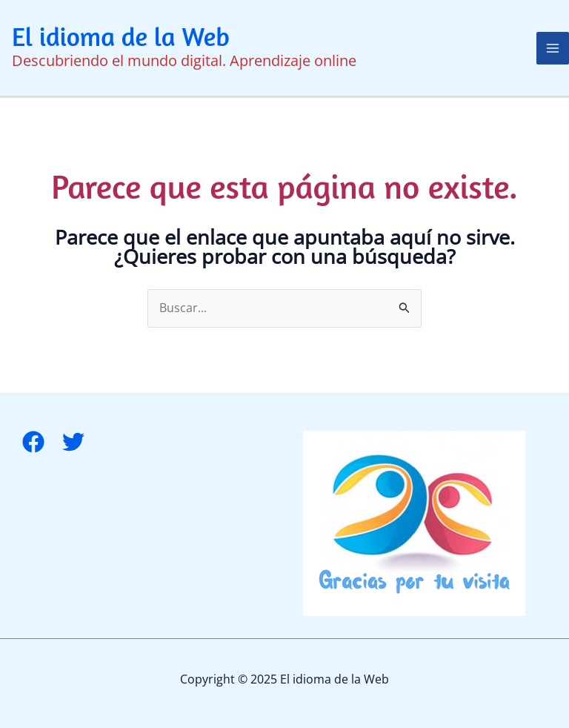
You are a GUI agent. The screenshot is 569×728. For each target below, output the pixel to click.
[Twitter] (73, 442)
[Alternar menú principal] (553, 48)
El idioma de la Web (121, 36)
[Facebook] (33, 442)
